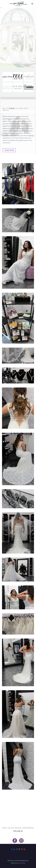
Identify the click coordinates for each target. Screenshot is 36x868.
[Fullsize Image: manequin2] (18, 624)
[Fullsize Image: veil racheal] (18, 356)
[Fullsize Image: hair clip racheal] (18, 408)
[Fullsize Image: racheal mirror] (18, 714)
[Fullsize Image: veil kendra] (18, 533)
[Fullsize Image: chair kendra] (18, 262)
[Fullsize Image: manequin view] (18, 220)
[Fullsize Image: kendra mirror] (18, 662)
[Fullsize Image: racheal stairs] (18, 766)
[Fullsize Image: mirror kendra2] (18, 597)
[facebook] (15, 841)
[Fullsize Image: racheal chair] (18, 459)
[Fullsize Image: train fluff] (18, 569)
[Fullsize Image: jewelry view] (18, 376)
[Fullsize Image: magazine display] (18, 318)
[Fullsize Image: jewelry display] (18, 499)
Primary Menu (32, 4)
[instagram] (21, 841)
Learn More (9, 150)
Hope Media (22, 863)
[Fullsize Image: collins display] (18, 184)
